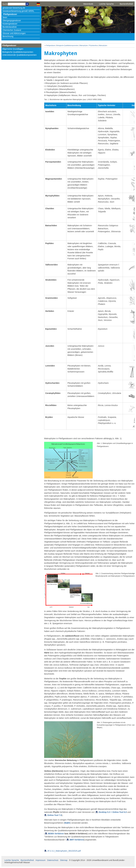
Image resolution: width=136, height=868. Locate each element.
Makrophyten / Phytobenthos (89, 46)
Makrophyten (103, 46)
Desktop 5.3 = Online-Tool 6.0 (113, 812)
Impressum (41, 860)
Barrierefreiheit (126, 4)
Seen (5, 17)
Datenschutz (53, 860)
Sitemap (64, 860)
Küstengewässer (10, 24)
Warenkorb (88, 4)
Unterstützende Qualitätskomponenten (19, 55)
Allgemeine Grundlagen (13, 49)
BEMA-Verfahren (56, 834)
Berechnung (8, 36)
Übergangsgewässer (12, 20)
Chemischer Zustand (12, 30)
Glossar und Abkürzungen (14, 33)
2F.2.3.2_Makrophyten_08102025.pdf (64, 851)
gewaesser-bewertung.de (14, 8)
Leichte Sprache (106, 4)
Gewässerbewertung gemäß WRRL (18, 11)
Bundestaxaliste (10, 27)
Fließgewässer (10, 14)
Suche (5, 4)
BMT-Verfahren (77, 840)
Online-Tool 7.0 (55, 815)
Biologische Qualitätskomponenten (18, 52)
